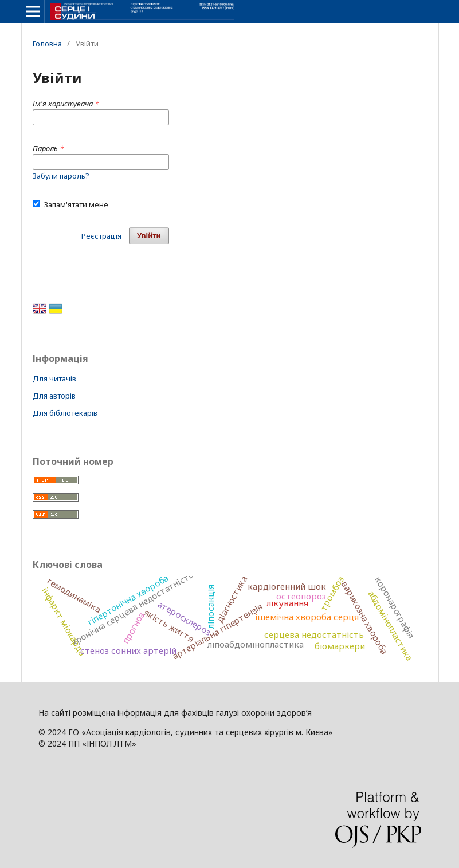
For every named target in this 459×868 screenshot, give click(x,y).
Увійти (149, 236)
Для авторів (54, 396)
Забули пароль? (61, 176)
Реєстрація (101, 236)
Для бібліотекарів (65, 413)
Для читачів (54, 378)
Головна (47, 44)
